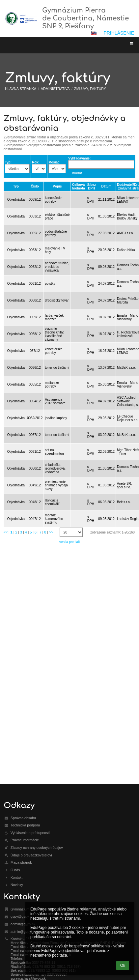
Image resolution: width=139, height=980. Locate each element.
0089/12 (35, 200)
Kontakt (16, 878)
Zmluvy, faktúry (90, 89)
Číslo (35, 186)
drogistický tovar (57, 300)
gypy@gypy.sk (22, 916)
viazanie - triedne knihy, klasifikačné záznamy (55, 334)
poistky (50, 284)
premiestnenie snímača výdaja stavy (56, 485)
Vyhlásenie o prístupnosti (30, 833)
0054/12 (35, 401)
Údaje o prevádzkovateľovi (31, 855)
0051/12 (35, 452)
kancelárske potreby (54, 200)
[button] (94, 33)
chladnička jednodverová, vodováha (55, 468)
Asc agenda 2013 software (55, 401)
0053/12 (35, 216)
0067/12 (35, 435)
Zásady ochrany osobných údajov (37, 848)
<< (6, 532)
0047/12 (35, 519)
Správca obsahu (23, 818)
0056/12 (35, 368)
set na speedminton (54, 452)
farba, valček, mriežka (55, 317)
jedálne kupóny (56, 418)
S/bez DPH (92, 187)
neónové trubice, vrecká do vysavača (57, 267)
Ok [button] (123, 966)
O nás (15, 870)
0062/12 (35, 267)
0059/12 (35, 317)
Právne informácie (25, 840)
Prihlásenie (119, 33)
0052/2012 (35, 418)
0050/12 (35, 468)
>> (51, 532)
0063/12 (35, 250)
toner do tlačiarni (57, 368)
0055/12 (35, 384)
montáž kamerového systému (54, 519)
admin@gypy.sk (23, 924)
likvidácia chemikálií (52, 502)
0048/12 (35, 502)
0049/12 (35, 485)
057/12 (35, 351)
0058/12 (35, 334)
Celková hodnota (78, 187)
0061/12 (35, 284)
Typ (16, 186)
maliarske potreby (52, 385)
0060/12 (35, 300)
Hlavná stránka (21, 89)
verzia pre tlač (69, 542)
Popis (57, 186)
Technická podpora (25, 825)
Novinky (17, 885)
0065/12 (35, 233)
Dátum (106, 186)
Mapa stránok (21, 862)
